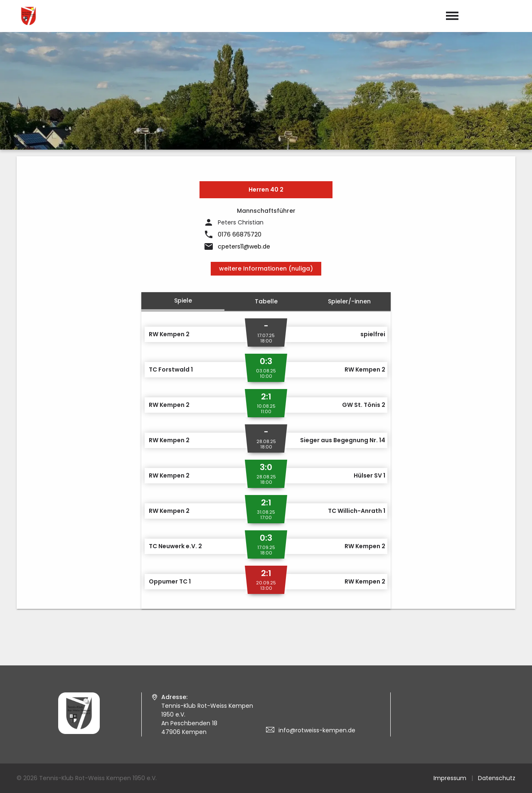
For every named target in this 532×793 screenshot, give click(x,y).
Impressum (450, 778)
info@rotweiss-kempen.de (317, 730)
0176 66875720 (240, 234)
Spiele (183, 300)
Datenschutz (497, 778)
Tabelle (266, 301)
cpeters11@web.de (244, 246)
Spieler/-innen (349, 301)
